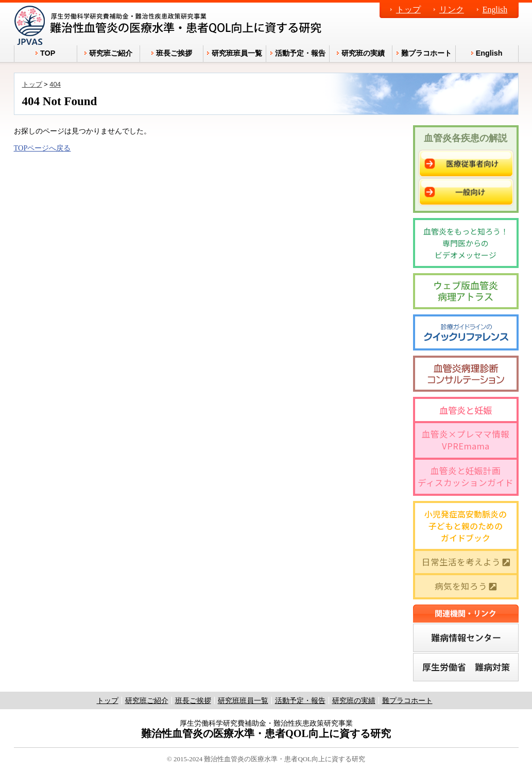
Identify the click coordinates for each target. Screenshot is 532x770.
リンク (452, 10)
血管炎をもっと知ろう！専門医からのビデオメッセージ (466, 243)
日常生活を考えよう (466, 562)
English (495, 10)
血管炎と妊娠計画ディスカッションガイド (466, 476)
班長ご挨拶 (193, 700)
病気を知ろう (466, 586)
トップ (408, 10)
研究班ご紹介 (147, 700)
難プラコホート (407, 700)
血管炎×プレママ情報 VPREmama (466, 440)
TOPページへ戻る (42, 148)
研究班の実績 (354, 700)
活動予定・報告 (300, 700)
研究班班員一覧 (243, 700)
